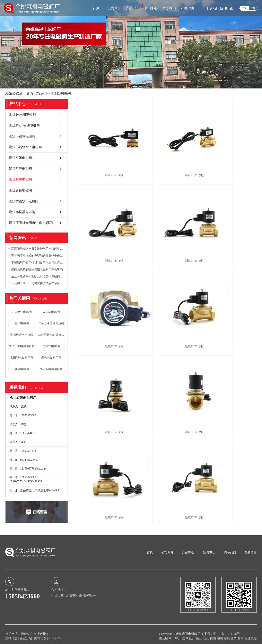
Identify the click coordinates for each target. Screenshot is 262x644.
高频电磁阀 (22, 369)
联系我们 (169, 8)
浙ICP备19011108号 (226, 630)
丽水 (241, 634)
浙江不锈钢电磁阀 (22, 136)
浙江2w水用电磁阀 (23, 115)
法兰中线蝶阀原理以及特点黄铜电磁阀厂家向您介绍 (38, 277)
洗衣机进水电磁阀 (22, 335)
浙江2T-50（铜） (229, 224)
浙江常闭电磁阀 (20, 158)
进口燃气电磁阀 (22, 312)
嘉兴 (227, 634)
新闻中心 (151, 8)
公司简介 (114, 8)
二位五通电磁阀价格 (51, 323)
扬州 (193, 634)
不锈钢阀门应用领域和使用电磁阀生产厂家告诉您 (38, 263)
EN (253, 8)
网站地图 (41, 634)
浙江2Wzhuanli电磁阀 (24, 125)
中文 (244, 8)
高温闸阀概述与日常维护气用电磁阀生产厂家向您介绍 (38, 249)
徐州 (179, 634)
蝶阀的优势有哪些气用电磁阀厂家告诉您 (37, 270)
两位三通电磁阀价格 (22, 346)
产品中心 (133, 8)
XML (60, 634)
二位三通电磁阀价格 (51, 335)
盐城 (186, 634)
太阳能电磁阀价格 (51, 369)
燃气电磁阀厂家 (51, 358)
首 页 (30, 93)
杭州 (213, 634)
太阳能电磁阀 (51, 312)
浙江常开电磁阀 (20, 169)
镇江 (199, 634)
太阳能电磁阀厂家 (22, 358)
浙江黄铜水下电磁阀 (24, 201)
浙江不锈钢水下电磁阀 (25, 147)
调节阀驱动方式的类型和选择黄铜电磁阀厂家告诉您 (38, 256)
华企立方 (27, 630)
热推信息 (11, 634)
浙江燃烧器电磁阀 (22, 212)
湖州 (220, 634)
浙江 (206, 634)
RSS (51, 634)
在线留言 (188, 8)
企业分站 (26, 634)
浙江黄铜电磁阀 (20, 190)
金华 (234, 634)
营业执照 (251, 634)
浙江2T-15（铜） (106, 157)
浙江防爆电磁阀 (61, 93)
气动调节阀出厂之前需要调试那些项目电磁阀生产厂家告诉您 (38, 283)
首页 (96, 8)
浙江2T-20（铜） (168, 157)
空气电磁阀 (22, 323)
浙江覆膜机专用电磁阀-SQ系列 (31, 223)
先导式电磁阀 (51, 346)
